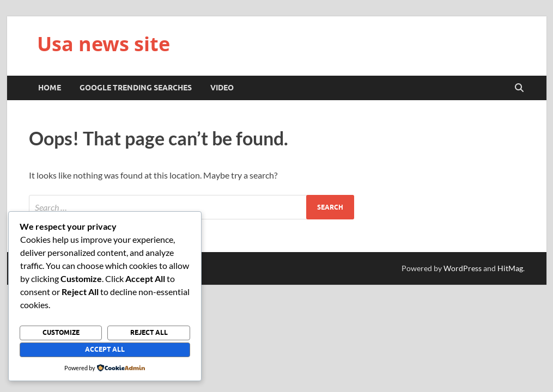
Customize (61, 332)
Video (222, 88)
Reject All (149, 332)
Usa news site (104, 44)
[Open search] (519, 88)
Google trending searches (136, 88)
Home (50, 88)
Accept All (105, 349)
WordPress (463, 268)
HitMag (510, 268)
